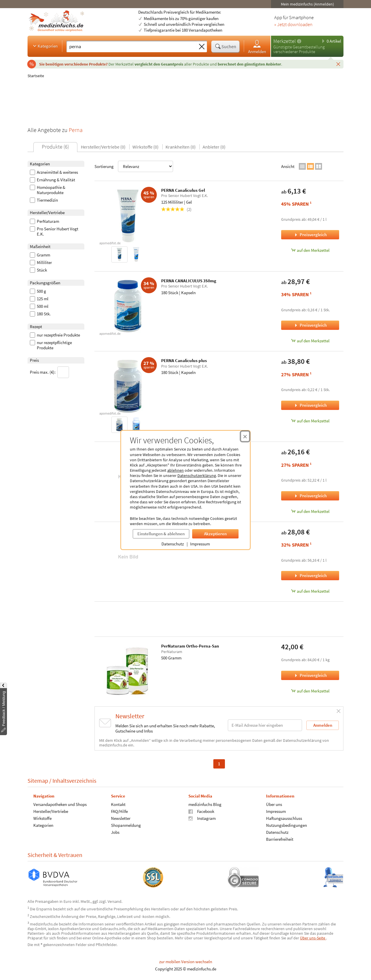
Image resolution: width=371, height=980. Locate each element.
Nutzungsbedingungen (287, 825)
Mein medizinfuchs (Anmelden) (307, 4)
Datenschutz (173, 544)
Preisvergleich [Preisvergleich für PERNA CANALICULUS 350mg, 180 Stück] (310, 325)
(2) (176, 209)
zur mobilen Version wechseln (186, 962)
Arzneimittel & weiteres (54, 172)
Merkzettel (284, 41)
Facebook (201, 811)
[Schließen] (338, 64)
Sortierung (134, 166)
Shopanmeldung (126, 825)
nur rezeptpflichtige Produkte (51, 345)
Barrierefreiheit (280, 839)
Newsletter (121, 818)
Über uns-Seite (313, 938)
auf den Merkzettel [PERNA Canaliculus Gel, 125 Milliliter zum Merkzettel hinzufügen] (310, 250)
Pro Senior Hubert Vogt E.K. (54, 232)
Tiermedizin (44, 200)
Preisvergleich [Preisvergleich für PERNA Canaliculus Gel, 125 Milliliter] (310, 235)
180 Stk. (40, 314)
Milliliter (41, 263)
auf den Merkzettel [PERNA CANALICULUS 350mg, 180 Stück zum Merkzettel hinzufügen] (310, 341)
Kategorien (45, 46)
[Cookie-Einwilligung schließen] (245, 436)
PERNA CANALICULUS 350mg (189, 281)
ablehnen (176, 470)
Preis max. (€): (49, 372)
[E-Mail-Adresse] (265, 725)
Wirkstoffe (42, 818)
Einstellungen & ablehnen (161, 534)
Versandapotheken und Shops (60, 804)
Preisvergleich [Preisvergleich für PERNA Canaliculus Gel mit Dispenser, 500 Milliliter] (310, 575)
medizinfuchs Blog (205, 804)
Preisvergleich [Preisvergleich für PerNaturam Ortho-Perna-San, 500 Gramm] (310, 675)
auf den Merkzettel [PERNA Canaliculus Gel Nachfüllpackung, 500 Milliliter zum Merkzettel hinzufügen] (310, 511)
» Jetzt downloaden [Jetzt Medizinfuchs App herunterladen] (293, 25)
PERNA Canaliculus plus (184, 360)
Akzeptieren (215, 534)
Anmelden (257, 47)
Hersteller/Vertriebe (51, 811)
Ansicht (288, 166)
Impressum (200, 544)
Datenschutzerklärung (197, 475)
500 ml (39, 306)
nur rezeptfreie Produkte (55, 335)
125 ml (39, 299)
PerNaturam (44, 221)
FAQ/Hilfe (119, 811)
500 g (38, 291)
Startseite (36, 76)
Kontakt (118, 804)
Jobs (115, 832)
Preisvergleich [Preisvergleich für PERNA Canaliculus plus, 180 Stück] (310, 405)
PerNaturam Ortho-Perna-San (190, 646)
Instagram (202, 818)
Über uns (274, 804)
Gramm (40, 255)
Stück (38, 270)
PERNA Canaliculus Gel (183, 190)
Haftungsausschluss (284, 818)
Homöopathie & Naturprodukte (48, 190)
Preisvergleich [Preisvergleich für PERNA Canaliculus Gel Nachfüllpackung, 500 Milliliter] (310, 496)
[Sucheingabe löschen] (202, 47)
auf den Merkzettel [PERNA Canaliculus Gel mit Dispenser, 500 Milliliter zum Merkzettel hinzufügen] (310, 591)
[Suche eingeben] (131, 46)
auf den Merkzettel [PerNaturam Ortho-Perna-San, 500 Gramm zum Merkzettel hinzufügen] (310, 691)
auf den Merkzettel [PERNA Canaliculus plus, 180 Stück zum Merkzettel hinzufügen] (310, 421)
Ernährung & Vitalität (52, 180)
